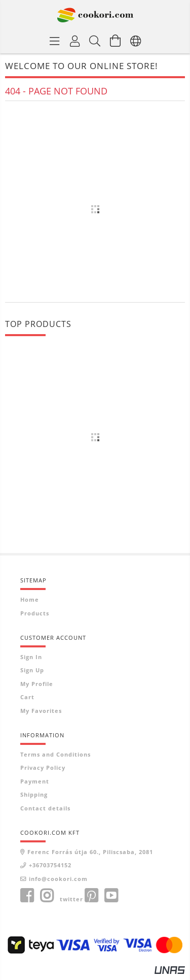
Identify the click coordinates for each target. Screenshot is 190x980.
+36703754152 (50, 865)
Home (30, 599)
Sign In (31, 657)
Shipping (34, 794)
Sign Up (32, 670)
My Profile (37, 684)
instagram (47, 896)
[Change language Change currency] (136, 41)
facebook (27, 896)
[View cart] (116, 41)
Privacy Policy (43, 767)
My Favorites (41, 711)
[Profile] (75, 41)
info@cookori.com (58, 879)
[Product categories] (55, 41)
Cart (27, 697)
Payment (35, 781)
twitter (71, 899)
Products (35, 613)
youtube (111, 896)
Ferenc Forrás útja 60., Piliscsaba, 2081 (90, 852)
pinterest (91, 896)
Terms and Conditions (55, 754)
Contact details (45, 808)
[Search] (95, 41)
